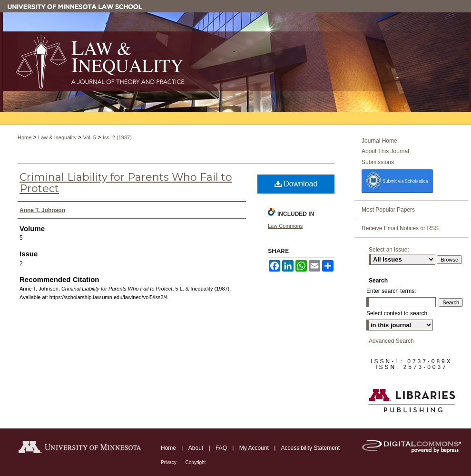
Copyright (196, 462)
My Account (255, 448)
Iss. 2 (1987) (117, 137)
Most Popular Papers (388, 210)
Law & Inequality (57, 137)
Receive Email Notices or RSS (400, 228)
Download (296, 184)
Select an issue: (389, 250)
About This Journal (385, 151)
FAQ (222, 448)
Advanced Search (391, 341)
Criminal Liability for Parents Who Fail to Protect (126, 183)
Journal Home (379, 141)
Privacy (169, 462)
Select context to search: (397, 313)
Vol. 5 (89, 137)
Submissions (378, 162)
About (197, 448)
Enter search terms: (391, 291)
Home (25, 137)
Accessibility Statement (310, 448)
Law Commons (285, 226)
